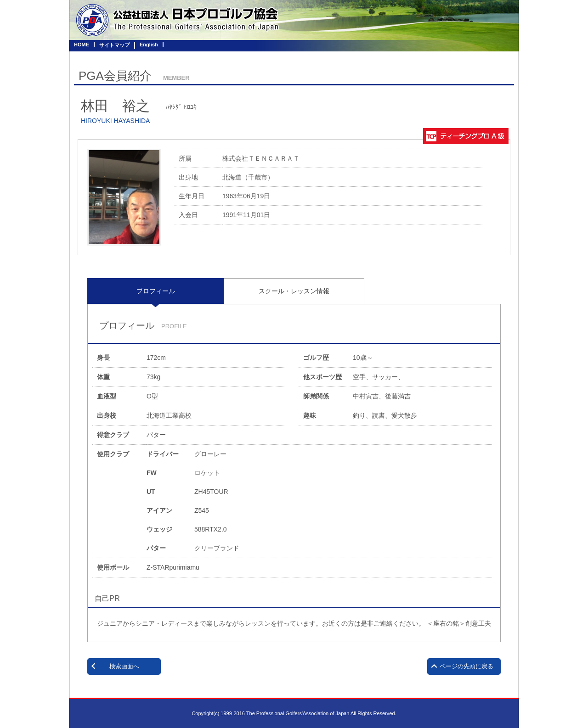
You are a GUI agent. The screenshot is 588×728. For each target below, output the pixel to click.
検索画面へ (124, 666)
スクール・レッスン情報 (294, 291)
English (149, 45)
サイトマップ (114, 45)
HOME (82, 45)
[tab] (155, 291)
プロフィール (156, 291)
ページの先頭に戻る (466, 666)
